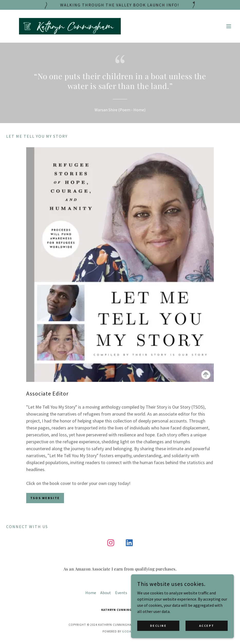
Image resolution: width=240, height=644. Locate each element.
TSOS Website (45, 498)
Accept (207, 626)
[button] (229, 26)
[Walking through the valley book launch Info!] (120, 5)
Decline (158, 626)
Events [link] (121, 593)
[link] (70, 26)
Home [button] (91, 593)
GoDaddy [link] (130, 631)
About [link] (106, 593)
